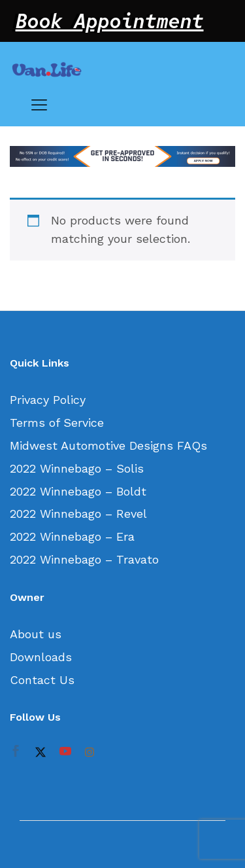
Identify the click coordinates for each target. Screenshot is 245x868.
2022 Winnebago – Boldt (78, 491)
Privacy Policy (48, 400)
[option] (122, 156)
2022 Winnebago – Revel (78, 514)
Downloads (41, 657)
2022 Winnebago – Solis (77, 468)
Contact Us (42, 680)
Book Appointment (110, 21)
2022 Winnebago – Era (72, 536)
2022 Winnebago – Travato (84, 559)
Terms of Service (57, 423)
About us (36, 634)
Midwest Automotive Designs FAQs (108, 445)
